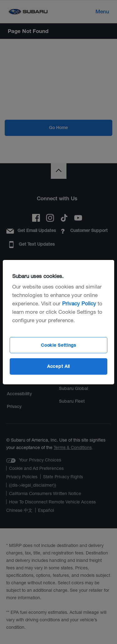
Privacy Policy (79, 303)
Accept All (58, 366)
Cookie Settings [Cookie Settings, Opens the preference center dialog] (58, 345)
